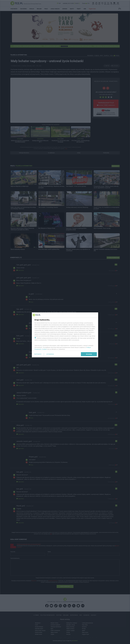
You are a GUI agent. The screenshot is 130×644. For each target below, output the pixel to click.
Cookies (44, 349)
